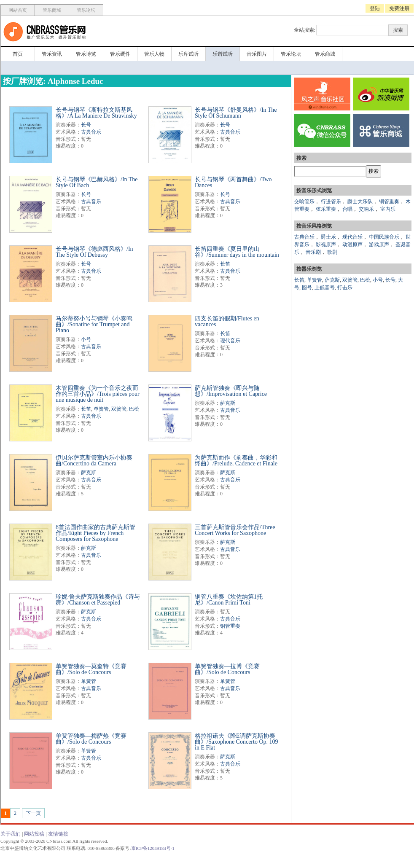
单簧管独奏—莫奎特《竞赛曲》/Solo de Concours (91, 669)
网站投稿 (34, 834)
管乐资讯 (52, 54)
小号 (86, 339)
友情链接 (58, 834)
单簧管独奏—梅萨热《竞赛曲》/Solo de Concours (91, 739)
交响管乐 (304, 202)
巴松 (134, 409)
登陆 (375, 8)
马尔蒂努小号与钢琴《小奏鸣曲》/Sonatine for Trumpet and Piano (94, 324)
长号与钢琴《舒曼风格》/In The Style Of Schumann (236, 113)
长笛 (225, 264)
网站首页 (18, 10)
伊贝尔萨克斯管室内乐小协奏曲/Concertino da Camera (94, 461)
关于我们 (11, 834)
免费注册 (399, 8)
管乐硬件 (120, 54)
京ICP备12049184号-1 (153, 848)
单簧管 (101, 409)
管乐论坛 (86, 10)
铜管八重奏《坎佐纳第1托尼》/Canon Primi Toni (229, 600)
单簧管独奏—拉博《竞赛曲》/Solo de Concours (227, 669)
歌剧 (332, 252)
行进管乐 (331, 202)
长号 (86, 125)
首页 (18, 54)
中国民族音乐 (384, 237)
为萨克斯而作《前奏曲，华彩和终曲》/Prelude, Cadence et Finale (236, 461)
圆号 (307, 288)
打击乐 (345, 288)
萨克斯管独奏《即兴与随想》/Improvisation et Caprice (231, 391)
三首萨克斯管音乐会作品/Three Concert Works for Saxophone (235, 530)
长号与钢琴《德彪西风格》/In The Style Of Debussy (94, 252)
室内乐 (388, 209)
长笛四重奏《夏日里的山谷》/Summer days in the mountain (237, 252)
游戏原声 (379, 245)
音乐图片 (257, 54)
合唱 (347, 209)
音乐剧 (313, 252)
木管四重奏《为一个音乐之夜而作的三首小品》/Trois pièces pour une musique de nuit (98, 394)
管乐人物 (154, 54)
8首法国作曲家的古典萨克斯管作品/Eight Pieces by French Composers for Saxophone (95, 533)
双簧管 (119, 409)
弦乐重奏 (326, 209)
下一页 (33, 813)
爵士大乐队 (360, 202)
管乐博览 (86, 54)
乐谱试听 (223, 54)
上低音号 (325, 288)
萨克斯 (228, 403)
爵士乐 (328, 237)
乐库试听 (188, 54)
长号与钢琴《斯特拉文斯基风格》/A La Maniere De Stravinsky (96, 113)
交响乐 (366, 209)
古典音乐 (91, 132)
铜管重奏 (230, 626)
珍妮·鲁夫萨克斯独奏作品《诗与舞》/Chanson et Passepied (98, 600)
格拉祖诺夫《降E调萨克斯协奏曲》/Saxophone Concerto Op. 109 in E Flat (237, 742)
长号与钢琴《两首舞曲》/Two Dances (233, 182)
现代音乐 (230, 341)
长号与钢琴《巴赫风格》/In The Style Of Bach (97, 182)
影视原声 (326, 245)
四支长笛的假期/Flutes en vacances (227, 321)
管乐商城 (52, 10)
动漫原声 (352, 245)
